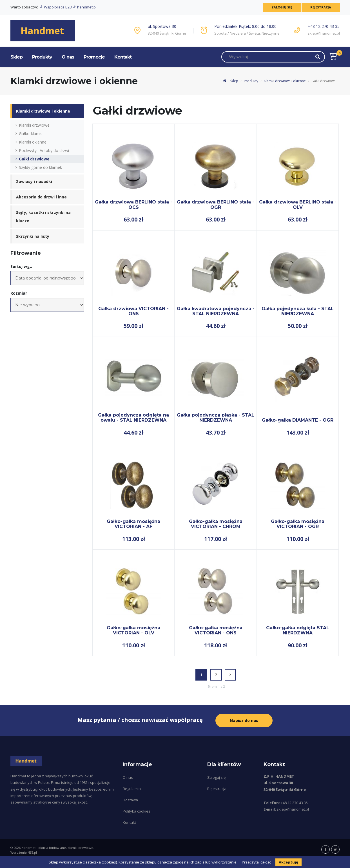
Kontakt (123, 57)
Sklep (16, 57)
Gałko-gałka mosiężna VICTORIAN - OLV (133, 630)
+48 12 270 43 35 (324, 26)
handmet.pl (85, 7)
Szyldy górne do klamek (40, 167)
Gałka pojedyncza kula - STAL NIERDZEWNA (298, 311)
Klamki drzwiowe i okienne (285, 81)
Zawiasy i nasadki (34, 181)
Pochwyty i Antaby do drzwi (44, 150)
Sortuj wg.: (21, 266)
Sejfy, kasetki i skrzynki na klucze (43, 217)
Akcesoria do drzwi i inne (41, 197)
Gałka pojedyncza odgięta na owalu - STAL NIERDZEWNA (133, 418)
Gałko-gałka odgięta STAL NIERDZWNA (298, 630)
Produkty (42, 57)
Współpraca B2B (56, 7)
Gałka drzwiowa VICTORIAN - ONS (133, 311)
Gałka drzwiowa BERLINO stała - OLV (298, 204)
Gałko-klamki (31, 134)
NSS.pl (32, 852)
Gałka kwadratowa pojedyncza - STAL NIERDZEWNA (216, 311)
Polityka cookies (137, 810)
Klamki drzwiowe (34, 125)
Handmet (28, 847)
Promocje (94, 57)
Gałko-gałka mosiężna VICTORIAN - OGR (298, 524)
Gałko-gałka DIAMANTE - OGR (298, 420)
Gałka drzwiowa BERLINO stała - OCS (134, 204)
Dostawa (130, 799)
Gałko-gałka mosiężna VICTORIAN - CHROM (216, 524)
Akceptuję (288, 862)
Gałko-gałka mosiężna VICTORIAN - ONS (216, 630)
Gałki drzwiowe (34, 159)
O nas (68, 57)
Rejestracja (320, 7)
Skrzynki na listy (33, 236)
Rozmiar (19, 293)
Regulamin (132, 788)
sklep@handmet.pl (324, 33)
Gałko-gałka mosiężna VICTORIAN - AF (133, 524)
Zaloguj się (280, 7)
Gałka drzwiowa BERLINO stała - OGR (216, 204)
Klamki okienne (33, 142)
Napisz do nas (244, 720)
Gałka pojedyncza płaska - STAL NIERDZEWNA (216, 418)
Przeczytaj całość (256, 862)
